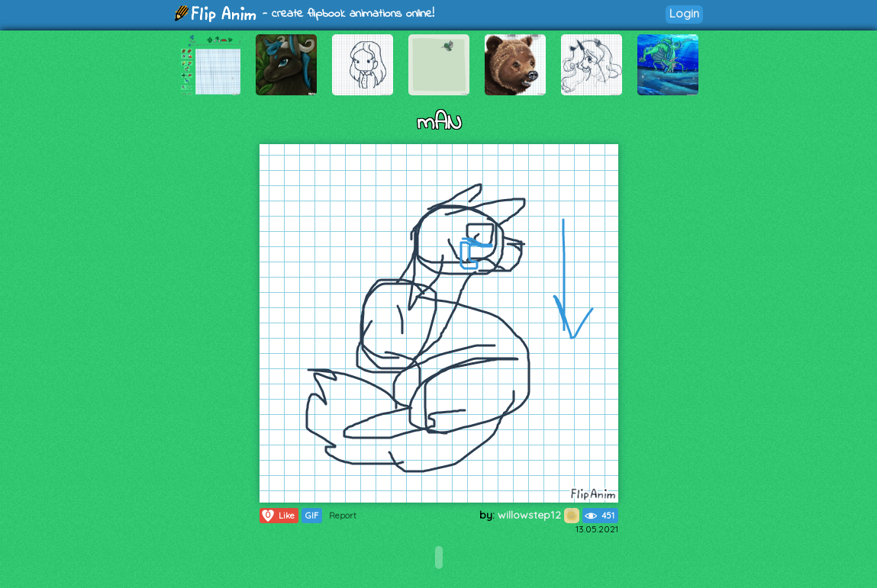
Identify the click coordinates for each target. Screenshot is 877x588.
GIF (312, 516)
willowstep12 (538, 515)
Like (277, 516)
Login (684, 13)
